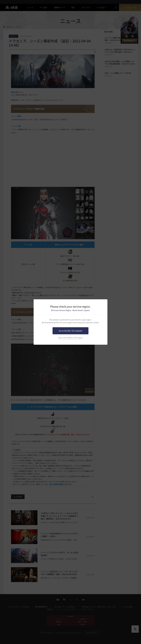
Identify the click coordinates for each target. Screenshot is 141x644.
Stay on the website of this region (70, 338)
